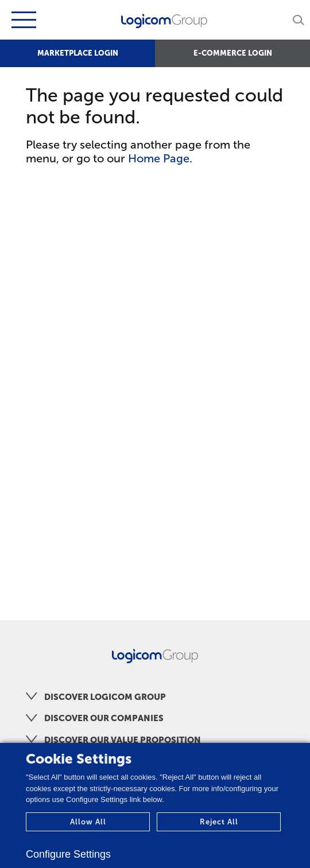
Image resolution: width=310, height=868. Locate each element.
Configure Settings (68, 854)
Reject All (219, 822)
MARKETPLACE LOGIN (78, 53)
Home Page (159, 158)
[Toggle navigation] (22, 20)
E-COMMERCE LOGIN (233, 53)
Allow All (88, 822)
